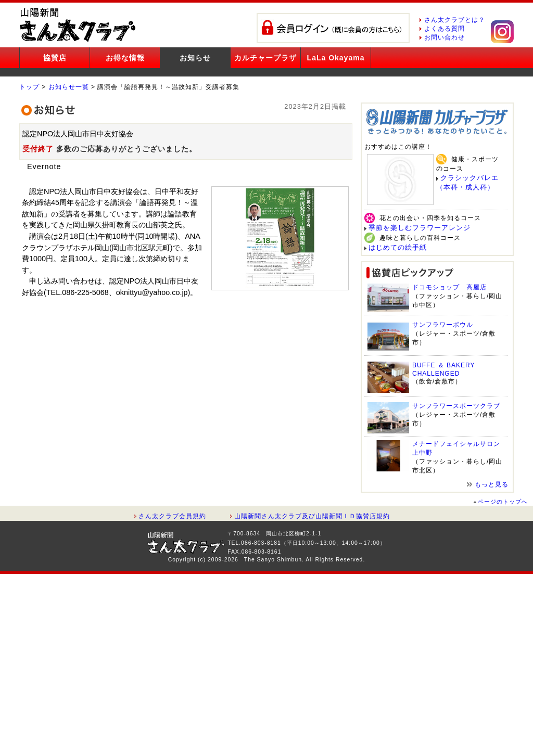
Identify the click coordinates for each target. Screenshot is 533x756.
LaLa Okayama (336, 58)
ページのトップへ (503, 502)
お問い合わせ (445, 37)
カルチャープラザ (265, 58)
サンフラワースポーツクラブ (456, 406)
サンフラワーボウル (443, 325)
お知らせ (195, 58)
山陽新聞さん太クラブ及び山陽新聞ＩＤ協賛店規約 (312, 516)
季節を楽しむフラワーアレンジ (420, 228)
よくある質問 (445, 29)
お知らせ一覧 (69, 87)
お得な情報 (125, 58)
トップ (29, 87)
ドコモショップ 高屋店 (449, 287)
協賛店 (55, 58)
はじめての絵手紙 (398, 247)
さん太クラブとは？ (455, 20)
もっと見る (492, 484)
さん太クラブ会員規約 (172, 516)
